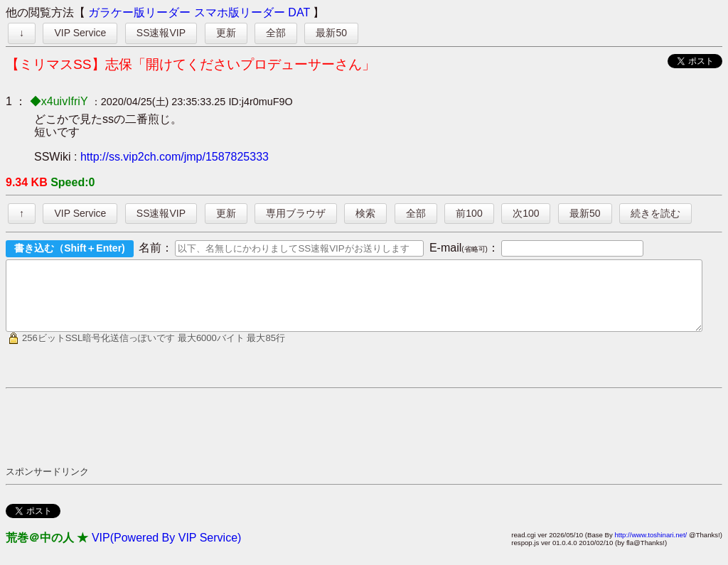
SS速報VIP (161, 33)
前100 (469, 213)
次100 (526, 213)
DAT (299, 12)
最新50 (331, 33)
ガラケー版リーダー (139, 12)
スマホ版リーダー (240, 12)
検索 (365, 213)
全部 (276, 33)
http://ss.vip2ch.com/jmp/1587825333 (175, 157)
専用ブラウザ (296, 213)
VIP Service (80, 33)
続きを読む (655, 213)
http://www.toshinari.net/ (651, 548)
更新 (226, 33)
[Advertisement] (264, 439)
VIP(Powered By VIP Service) (166, 550)
